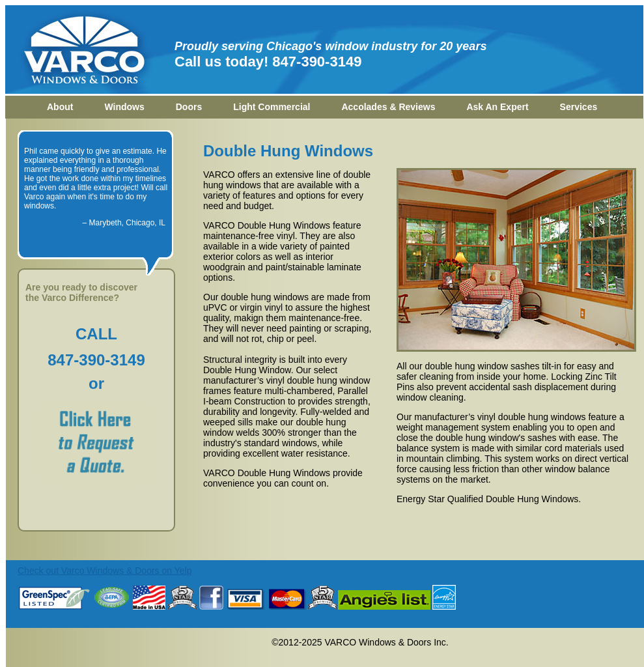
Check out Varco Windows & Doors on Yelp (105, 571)
